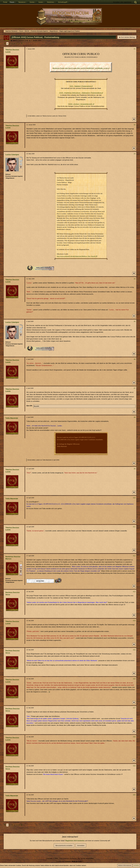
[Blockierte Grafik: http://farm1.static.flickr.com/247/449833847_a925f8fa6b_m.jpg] (80, 68)
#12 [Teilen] (134, 556)
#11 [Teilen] (134, 527)
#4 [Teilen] (135, 279)
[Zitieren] (134, 119)
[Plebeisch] (21, 568)
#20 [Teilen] (134, 795)
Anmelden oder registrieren (122, 2)
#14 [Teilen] (134, 621)
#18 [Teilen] (134, 737)
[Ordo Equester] (21, 574)
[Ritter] (21, 565)
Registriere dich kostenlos (75, 841)
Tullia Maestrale (47, 460)
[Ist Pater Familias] (21, 571)
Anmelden (81, 845)
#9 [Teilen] (135, 469)
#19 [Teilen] (134, 766)
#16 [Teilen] (134, 679)
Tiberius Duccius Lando (20, 41)
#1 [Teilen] (135, 49)
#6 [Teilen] (135, 359)
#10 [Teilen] (134, 498)
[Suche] (135, 2)
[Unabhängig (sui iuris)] (21, 167)
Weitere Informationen (125, 865)
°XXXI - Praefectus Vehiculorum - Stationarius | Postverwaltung (80, 93)
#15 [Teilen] (134, 650)
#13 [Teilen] (134, 592)
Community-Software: (70, 862)
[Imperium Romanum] (70, 17)
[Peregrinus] (21, 161)
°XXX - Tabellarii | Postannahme (80, 86)
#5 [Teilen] (135, 321)
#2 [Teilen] (135, 125)
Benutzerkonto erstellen (64, 845)
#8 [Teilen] (135, 417)
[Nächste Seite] (22, 44)
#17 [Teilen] (134, 708)
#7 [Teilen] (135, 388)
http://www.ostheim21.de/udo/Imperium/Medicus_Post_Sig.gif (76, 256)
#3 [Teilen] (135, 154)
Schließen (136, 865)
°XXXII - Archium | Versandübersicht (80, 104)
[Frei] (21, 164)
